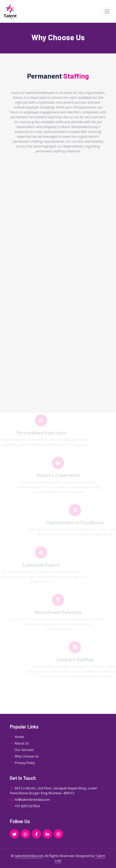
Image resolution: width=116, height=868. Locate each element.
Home (17, 737)
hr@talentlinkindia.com (30, 800)
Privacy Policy (22, 763)
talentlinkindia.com (29, 856)
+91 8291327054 (25, 806)
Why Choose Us (24, 756)
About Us (19, 743)
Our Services (22, 750)
